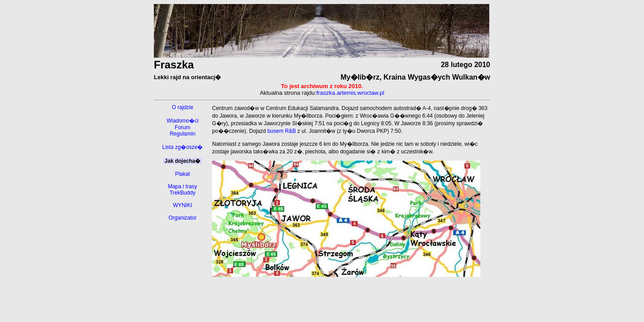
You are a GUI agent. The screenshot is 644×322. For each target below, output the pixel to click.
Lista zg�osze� (183, 147)
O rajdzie (182, 107)
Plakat (182, 174)
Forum (183, 127)
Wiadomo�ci (182, 121)
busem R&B (282, 131)
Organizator (183, 218)
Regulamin (182, 134)
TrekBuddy (182, 193)
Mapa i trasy (182, 186)
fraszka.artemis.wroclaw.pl (350, 93)
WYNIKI (183, 205)
